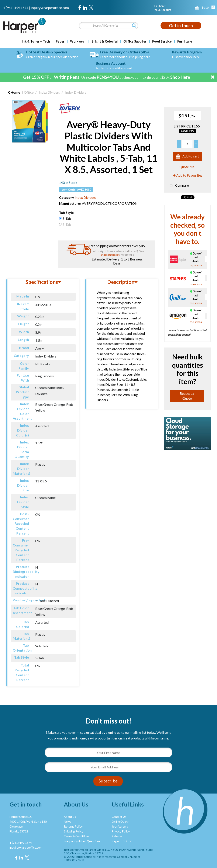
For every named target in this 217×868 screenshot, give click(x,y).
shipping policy (110, 255)
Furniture (185, 41)
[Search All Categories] (109, 26)
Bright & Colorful (105, 41)
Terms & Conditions (77, 836)
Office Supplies (135, 41)
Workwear (78, 41)
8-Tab (67, 224)
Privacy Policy (121, 831)
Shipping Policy (74, 831)
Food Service (162, 41)
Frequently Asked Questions (82, 841)
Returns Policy (73, 827)
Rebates (117, 836)
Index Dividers (49, 92)
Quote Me (187, 167)
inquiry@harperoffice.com (50, 8)
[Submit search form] (134, 25)
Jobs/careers (120, 827)
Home (14, 92)
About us (70, 817)
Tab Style (66, 212)
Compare (178, 186)
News (67, 822)
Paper (60, 41)
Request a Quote (187, 396)
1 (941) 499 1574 (16, 8)
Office (29, 92)
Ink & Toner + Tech (36, 41)
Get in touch (181, 26)
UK (130, 841)
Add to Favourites (188, 175)
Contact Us (119, 817)
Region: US (118, 841)
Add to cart (187, 157)
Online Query (120, 822)
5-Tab (67, 218)
